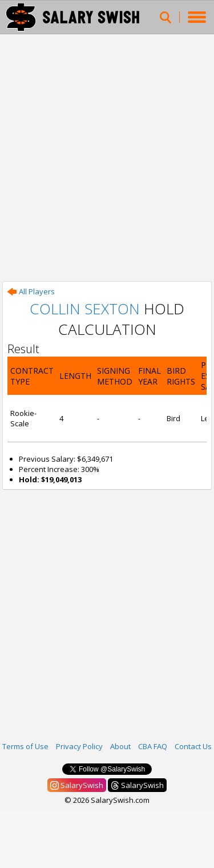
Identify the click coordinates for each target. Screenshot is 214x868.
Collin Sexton (85, 309)
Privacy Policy (79, 746)
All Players (31, 291)
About (120, 746)
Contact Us (193, 746)
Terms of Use (25, 746)
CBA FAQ (153, 746)
